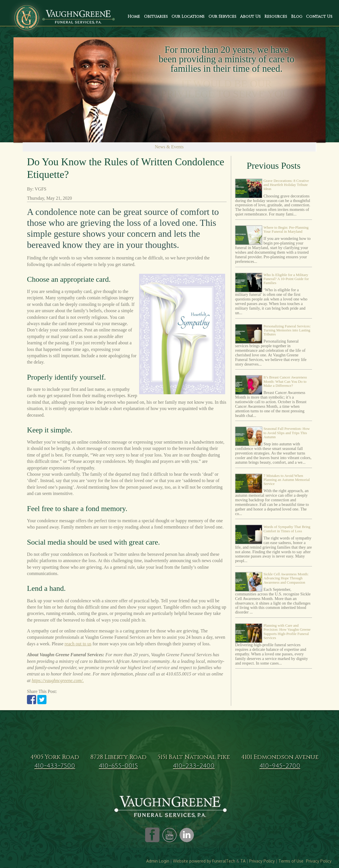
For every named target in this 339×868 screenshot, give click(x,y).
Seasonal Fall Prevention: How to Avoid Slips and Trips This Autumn (287, 433)
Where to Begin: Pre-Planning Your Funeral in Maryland (286, 229)
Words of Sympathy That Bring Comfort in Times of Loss (287, 529)
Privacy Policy (262, 861)
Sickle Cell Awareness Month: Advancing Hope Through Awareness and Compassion (286, 578)
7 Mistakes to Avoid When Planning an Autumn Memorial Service (287, 480)
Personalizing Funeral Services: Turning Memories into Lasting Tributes (287, 330)
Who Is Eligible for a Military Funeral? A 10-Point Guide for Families (286, 279)
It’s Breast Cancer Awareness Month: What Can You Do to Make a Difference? (285, 381)
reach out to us (78, 644)
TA (243, 861)
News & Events (169, 147)
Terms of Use (291, 861)
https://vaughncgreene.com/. (58, 680)
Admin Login (158, 861)
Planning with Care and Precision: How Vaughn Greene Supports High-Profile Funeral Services (287, 632)
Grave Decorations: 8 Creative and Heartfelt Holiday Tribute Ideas (286, 185)
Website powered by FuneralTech (204, 861)
